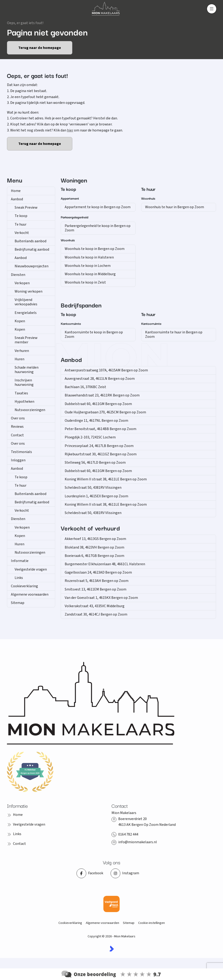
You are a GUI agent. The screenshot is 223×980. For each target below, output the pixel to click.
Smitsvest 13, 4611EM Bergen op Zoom (96, 589)
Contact (17, 435)
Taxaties (21, 393)
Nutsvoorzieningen (30, 410)
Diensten (18, 275)
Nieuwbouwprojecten (32, 266)
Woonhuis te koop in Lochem (88, 266)
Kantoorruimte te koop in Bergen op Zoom (94, 334)
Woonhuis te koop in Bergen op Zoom (95, 249)
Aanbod (17, 199)
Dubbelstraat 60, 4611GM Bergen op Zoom (98, 404)
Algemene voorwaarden (30, 594)
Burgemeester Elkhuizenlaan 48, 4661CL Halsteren (105, 564)
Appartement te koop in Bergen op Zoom (98, 207)
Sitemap (18, 603)
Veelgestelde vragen (31, 569)
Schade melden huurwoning (27, 370)
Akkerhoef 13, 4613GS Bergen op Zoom (95, 539)
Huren (19, 359)
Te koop (21, 216)
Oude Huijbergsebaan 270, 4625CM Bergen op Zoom (105, 412)
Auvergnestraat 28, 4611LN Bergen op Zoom (100, 379)
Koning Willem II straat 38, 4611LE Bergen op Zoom (106, 479)
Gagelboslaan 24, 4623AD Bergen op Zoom (98, 572)
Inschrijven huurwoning (24, 382)
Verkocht (22, 233)
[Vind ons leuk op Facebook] (90, 873)
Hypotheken (24, 402)
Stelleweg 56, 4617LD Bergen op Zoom (95, 463)
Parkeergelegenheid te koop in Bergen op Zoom (98, 228)
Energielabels (26, 313)
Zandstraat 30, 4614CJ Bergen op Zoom (96, 614)
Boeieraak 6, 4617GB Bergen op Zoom (94, 556)
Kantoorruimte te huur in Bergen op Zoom (174, 334)
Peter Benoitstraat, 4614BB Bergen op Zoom (100, 429)
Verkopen (22, 283)
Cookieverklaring (24, 586)
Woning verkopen (29, 291)
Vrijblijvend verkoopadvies (26, 302)
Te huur (21, 224)
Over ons (18, 418)
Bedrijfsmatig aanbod (32, 249)
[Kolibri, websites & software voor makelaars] (112, 949)
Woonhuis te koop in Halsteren (89, 257)
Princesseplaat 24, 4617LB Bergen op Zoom (99, 446)
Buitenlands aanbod (30, 241)
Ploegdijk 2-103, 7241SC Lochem (90, 437)
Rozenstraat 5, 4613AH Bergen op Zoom (97, 581)
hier (70, 130)
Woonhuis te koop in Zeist (85, 282)
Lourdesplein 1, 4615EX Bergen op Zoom (96, 496)
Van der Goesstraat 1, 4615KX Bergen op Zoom (101, 598)
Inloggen (18, 460)
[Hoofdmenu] (212, 9)
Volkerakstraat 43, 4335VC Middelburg (95, 606)
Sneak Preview (26, 207)
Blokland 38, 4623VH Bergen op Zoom (94, 547)
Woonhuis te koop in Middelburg (90, 274)
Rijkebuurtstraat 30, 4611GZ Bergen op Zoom (101, 454)
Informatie (20, 561)
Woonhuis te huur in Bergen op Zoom (175, 207)
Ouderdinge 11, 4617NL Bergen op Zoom (96, 421)
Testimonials (21, 452)
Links (19, 578)
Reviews (17, 427)
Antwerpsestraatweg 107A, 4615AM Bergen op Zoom (106, 370)
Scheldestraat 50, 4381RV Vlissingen (93, 488)
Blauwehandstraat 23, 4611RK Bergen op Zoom (102, 395)
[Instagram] (125, 873)
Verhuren (22, 351)
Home (16, 191)
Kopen (20, 321)
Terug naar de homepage (40, 48)
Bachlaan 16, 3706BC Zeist (85, 387)
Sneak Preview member (26, 340)
